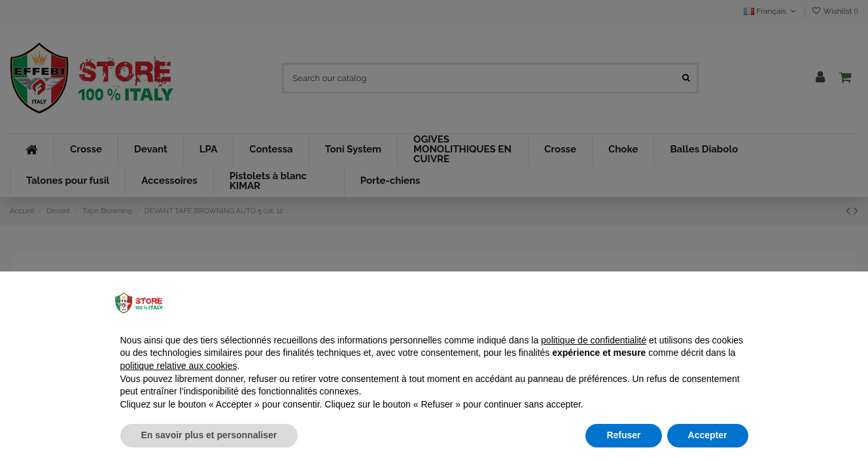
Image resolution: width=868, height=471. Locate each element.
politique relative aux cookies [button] (179, 366)
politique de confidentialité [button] (594, 340)
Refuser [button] (623, 435)
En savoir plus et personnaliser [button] (209, 435)
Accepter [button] (708, 435)
